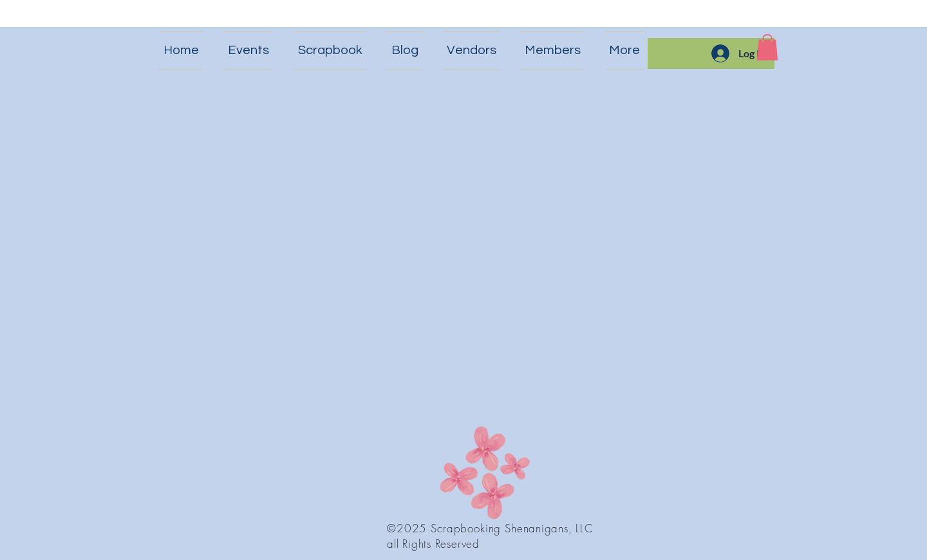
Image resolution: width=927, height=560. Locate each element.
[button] (767, 47)
